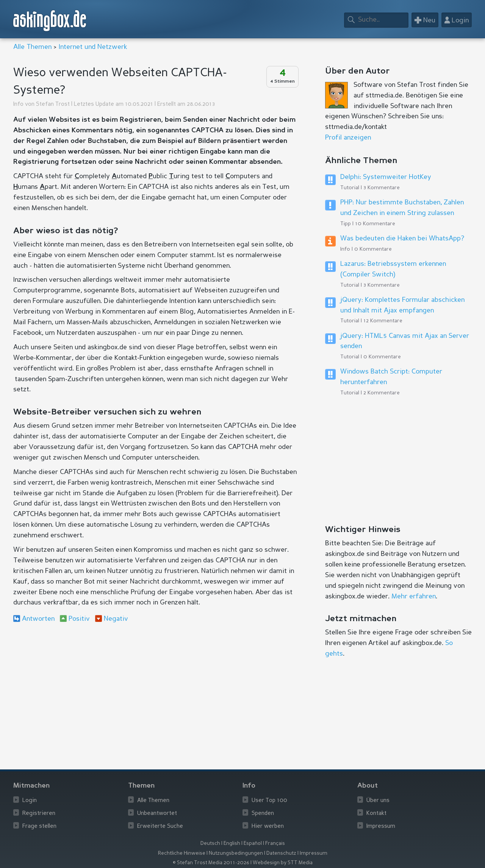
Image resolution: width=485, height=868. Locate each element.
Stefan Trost (53, 104)
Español (253, 844)
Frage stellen (39, 826)
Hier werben (268, 826)
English (232, 844)
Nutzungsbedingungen (236, 853)
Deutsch (210, 844)
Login (30, 801)
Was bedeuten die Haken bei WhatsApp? (402, 239)
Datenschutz (281, 853)
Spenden (263, 814)
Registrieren (39, 814)
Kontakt (376, 814)
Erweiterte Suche (160, 826)
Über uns (378, 801)
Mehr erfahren (414, 596)
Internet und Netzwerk (93, 47)
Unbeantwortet (157, 814)
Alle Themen (32, 47)
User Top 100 (269, 801)
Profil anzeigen (348, 138)
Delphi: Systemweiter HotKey (386, 177)
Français (275, 844)
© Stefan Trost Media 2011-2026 (211, 863)
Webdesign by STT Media (283, 863)
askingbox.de (50, 21)
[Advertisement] (155, 691)
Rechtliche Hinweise (182, 853)
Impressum (381, 826)
